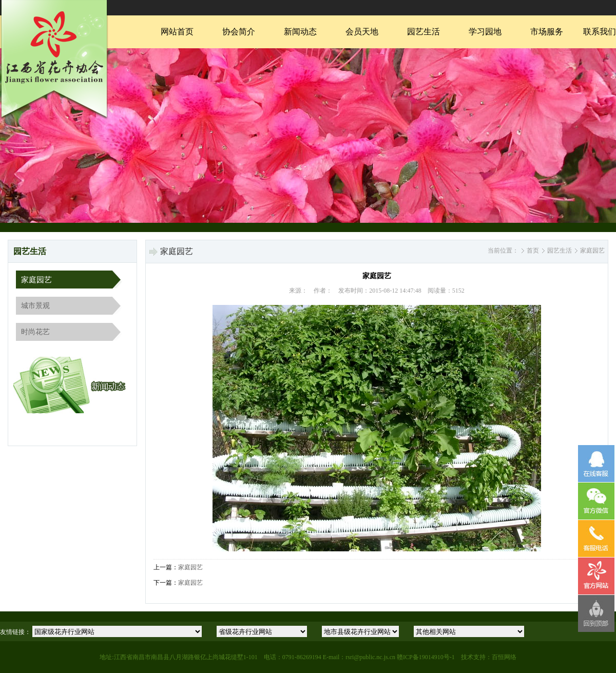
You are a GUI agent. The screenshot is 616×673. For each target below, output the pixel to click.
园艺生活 (423, 32)
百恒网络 (504, 657)
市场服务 (547, 32)
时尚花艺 (35, 332)
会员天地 (362, 32)
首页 (533, 251)
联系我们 (600, 32)
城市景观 (35, 306)
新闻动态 (300, 32)
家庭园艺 (36, 280)
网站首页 (177, 32)
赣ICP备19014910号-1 (426, 657)
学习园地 (485, 32)
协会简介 (239, 32)
